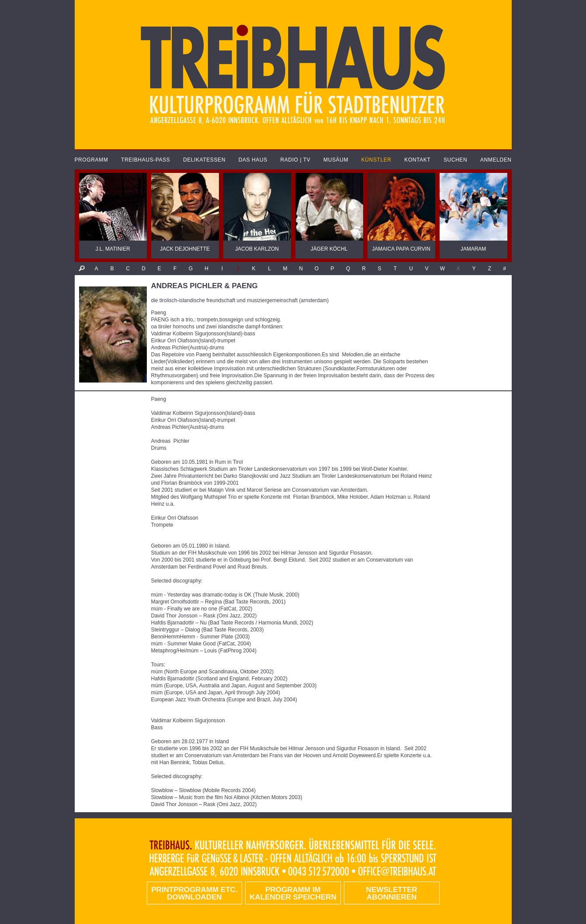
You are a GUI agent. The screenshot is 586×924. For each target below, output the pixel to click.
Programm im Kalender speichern (293, 893)
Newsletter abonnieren (392, 893)
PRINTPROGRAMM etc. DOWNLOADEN (194, 893)
